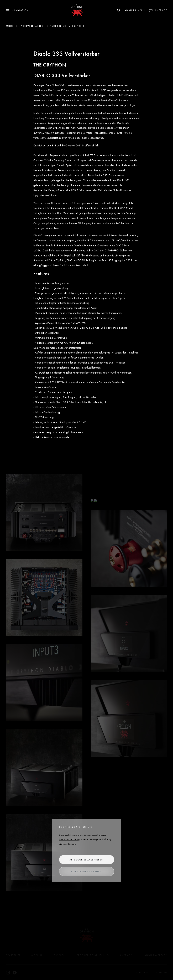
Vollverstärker (32, 26)
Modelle (12, 26)
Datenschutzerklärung (69, 840)
